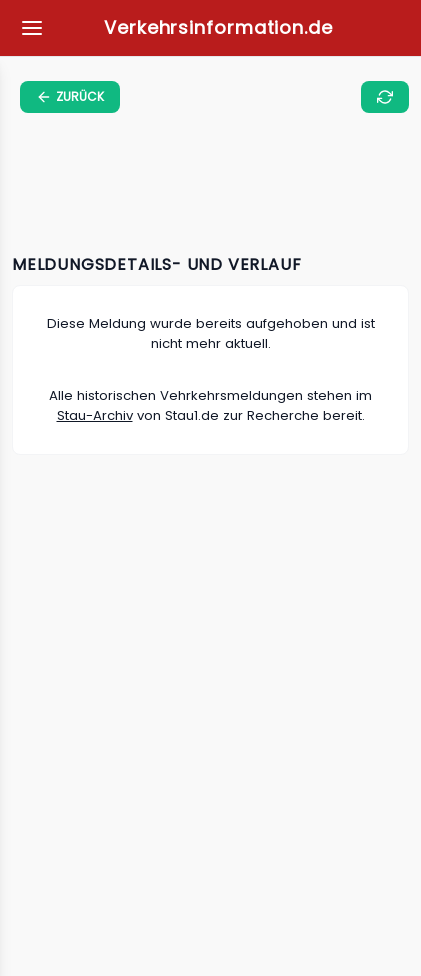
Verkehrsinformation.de (218, 27)
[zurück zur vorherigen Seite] (70, 97)
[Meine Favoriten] (32, 28)
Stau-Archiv (95, 415)
